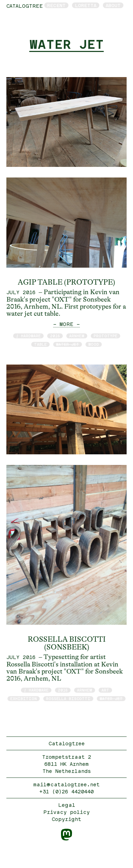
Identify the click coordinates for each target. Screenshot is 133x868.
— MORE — (66, 324)
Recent (56, 5)
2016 (55, 336)
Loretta (86, 5)
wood (94, 344)
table (40, 344)
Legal (67, 805)
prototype (106, 336)
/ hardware (28, 336)
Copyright (66, 819)
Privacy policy (66, 812)
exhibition (24, 698)
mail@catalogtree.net (66, 784)
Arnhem (77, 336)
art (105, 690)
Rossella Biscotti (68, 698)
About (113, 5)
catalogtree (25, 6)
